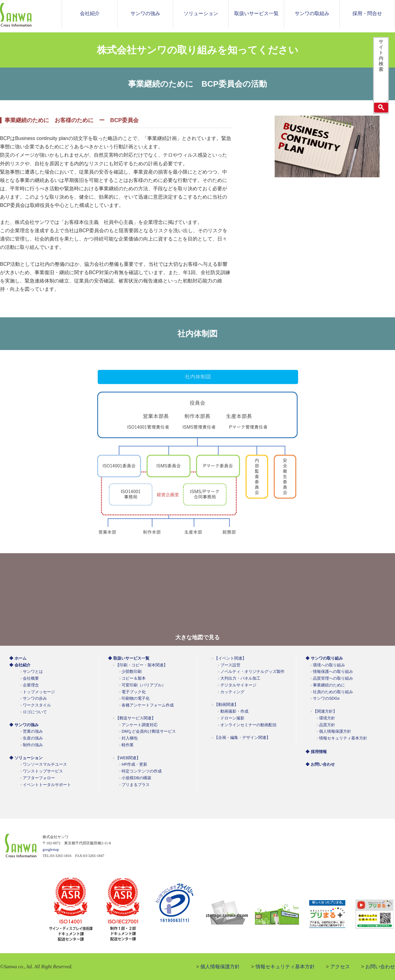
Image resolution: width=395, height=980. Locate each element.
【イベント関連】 (230, 658)
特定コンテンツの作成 (142, 771)
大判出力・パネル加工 (240, 678)
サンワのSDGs (326, 698)
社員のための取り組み (333, 692)
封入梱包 (130, 738)
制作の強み (33, 745)
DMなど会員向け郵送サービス (149, 731)
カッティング (232, 692)
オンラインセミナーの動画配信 (248, 725)
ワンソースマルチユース (45, 764)
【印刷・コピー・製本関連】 (141, 665)
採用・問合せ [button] (367, 13)
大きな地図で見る (197, 637)
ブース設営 (230, 665)
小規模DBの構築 (136, 778)
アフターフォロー (39, 778)
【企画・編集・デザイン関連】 (242, 737)
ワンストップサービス (43, 771)
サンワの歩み (35, 698)
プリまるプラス (136, 785)
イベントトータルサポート (47, 785)
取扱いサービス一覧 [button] (256, 13)
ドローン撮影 (232, 718)
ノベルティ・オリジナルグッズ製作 (252, 671)
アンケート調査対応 (140, 725)
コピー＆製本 (134, 678)
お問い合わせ (380, 967)
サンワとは (33, 671)
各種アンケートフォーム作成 (148, 705)
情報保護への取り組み (333, 671)
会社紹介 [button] (90, 13)
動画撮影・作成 (234, 711)
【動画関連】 (226, 704)
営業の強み (33, 731)
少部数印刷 (132, 671)
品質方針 (327, 725)
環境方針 (327, 718)
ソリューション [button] (201, 13)
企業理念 (31, 685)
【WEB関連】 (128, 758)
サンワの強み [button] (145, 13)
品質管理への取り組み (333, 678)
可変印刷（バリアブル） (144, 685)
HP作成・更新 (134, 764)
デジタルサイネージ (238, 685)
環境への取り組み (329, 665)
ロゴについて (35, 712)
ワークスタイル (37, 705)
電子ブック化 (134, 692)
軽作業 (128, 745)
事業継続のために (329, 685)
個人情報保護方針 (335, 731)
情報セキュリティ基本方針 (343, 738)
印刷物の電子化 (136, 698)
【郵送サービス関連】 (135, 718)
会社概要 (31, 678)
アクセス (340, 967)
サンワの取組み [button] (312, 13)
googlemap (51, 850)
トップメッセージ (39, 692)
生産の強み (33, 738)
